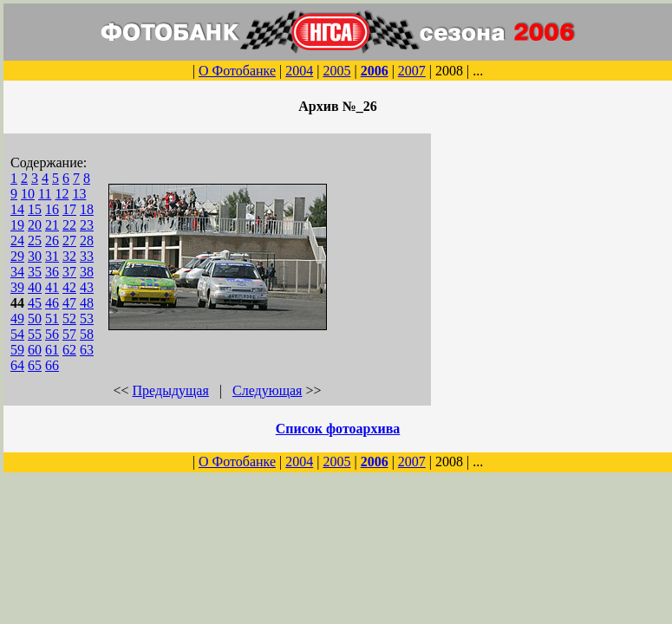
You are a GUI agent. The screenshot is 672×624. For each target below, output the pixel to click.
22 (69, 225)
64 (17, 365)
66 (52, 365)
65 (35, 365)
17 (69, 209)
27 (69, 240)
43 (87, 287)
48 (87, 303)
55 (35, 334)
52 (69, 318)
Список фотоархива (338, 429)
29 (17, 256)
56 (52, 334)
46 (52, 303)
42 (69, 287)
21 (52, 225)
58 (87, 334)
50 (35, 318)
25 (35, 240)
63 (87, 350)
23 (87, 225)
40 (35, 287)
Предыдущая (171, 390)
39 (17, 287)
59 (17, 350)
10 (28, 194)
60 (35, 350)
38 (87, 272)
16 (52, 209)
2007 (412, 71)
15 (35, 209)
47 (69, 303)
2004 (299, 71)
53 (87, 318)
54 (17, 334)
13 (79, 194)
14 (17, 209)
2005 (336, 71)
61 (52, 350)
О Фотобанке (237, 71)
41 (52, 287)
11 (45, 194)
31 (52, 256)
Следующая (267, 390)
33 (87, 256)
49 (17, 318)
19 (17, 225)
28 (87, 240)
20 (35, 225)
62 (69, 350)
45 (35, 303)
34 (17, 272)
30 (35, 256)
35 (35, 272)
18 (87, 209)
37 (69, 272)
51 (52, 318)
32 (69, 256)
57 (69, 334)
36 (52, 272)
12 (62, 194)
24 (17, 240)
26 (52, 240)
